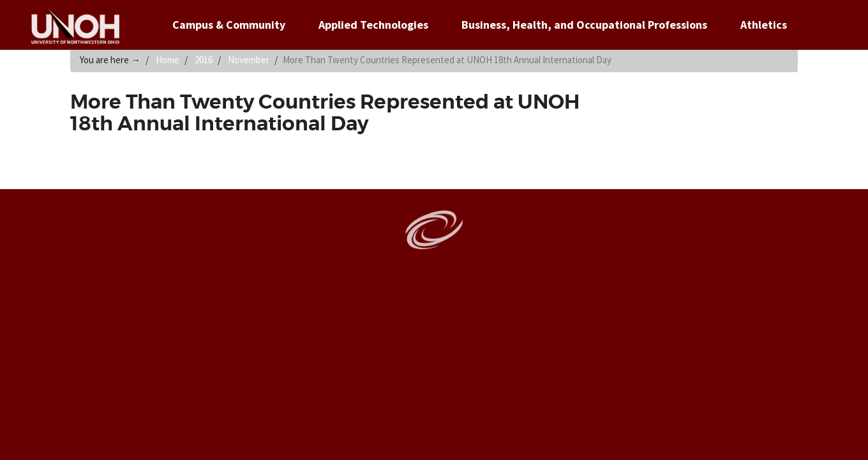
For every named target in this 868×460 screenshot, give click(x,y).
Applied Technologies (373, 25)
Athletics (764, 25)
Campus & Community (229, 25)
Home (168, 60)
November (249, 60)
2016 (204, 60)
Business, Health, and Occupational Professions (584, 25)
